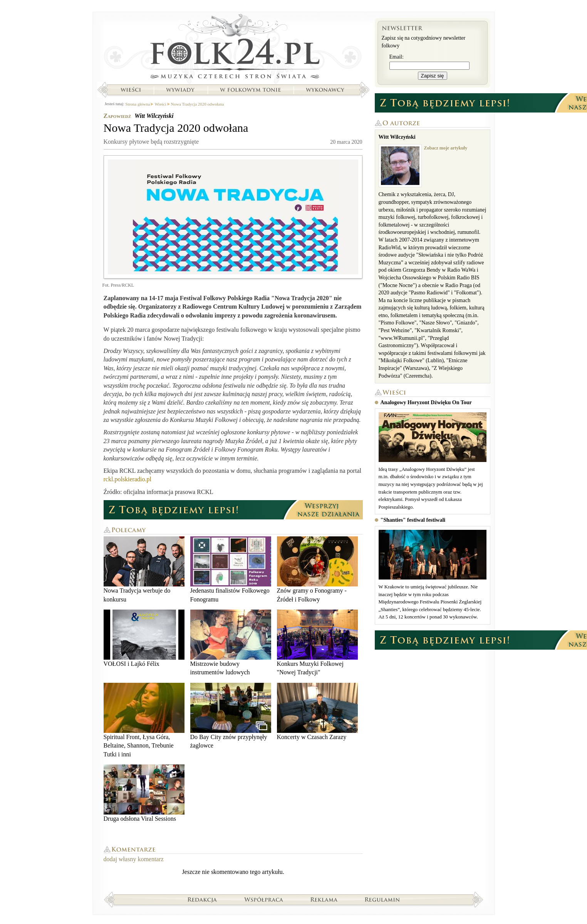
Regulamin (382, 899)
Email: (397, 57)
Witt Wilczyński (154, 116)
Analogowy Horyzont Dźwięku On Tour (426, 402)
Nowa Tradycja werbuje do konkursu (144, 569)
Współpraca (264, 899)
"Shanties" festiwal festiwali (413, 520)
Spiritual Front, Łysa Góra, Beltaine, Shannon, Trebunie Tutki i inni (144, 720)
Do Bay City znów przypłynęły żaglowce (231, 716)
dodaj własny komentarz (134, 859)
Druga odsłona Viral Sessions (144, 793)
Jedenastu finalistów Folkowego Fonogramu (231, 569)
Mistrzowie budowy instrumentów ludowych (231, 643)
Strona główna (233, 48)
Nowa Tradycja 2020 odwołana (198, 104)
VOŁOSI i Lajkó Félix (144, 638)
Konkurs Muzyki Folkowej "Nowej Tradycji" (317, 643)
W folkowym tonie (250, 90)
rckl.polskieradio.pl (127, 479)
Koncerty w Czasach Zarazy (317, 711)
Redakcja (202, 899)
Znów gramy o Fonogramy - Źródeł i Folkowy (317, 569)
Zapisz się (433, 76)
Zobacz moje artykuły (446, 148)
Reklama (324, 899)
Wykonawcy (326, 90)
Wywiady (180, 90)
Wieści (131, 90)
